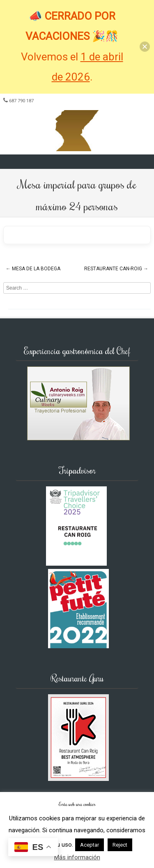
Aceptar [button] (90, 845)
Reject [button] (120, 845)
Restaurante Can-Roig (116, 269)
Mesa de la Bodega (33, 269)
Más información (77, 857)
